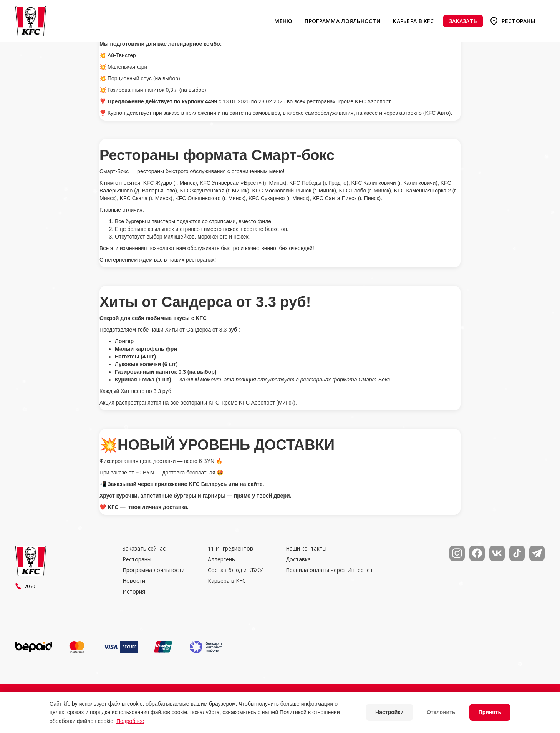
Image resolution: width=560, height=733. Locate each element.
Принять (490, 712)
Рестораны (519, 21)
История (134, 592)
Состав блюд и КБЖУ (235, 570)
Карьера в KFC (413, 21)
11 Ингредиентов (230, 549)
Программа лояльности (343, 21)
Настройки (389, 712)
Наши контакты (306, 549)
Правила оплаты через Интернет (329, 570)
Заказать (463, 21)
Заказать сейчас (144, 549)
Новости (134, 581)
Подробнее (130, 721)
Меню (283, 21)
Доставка (298, 559)
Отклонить (441, 712)
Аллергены (222, 559)
